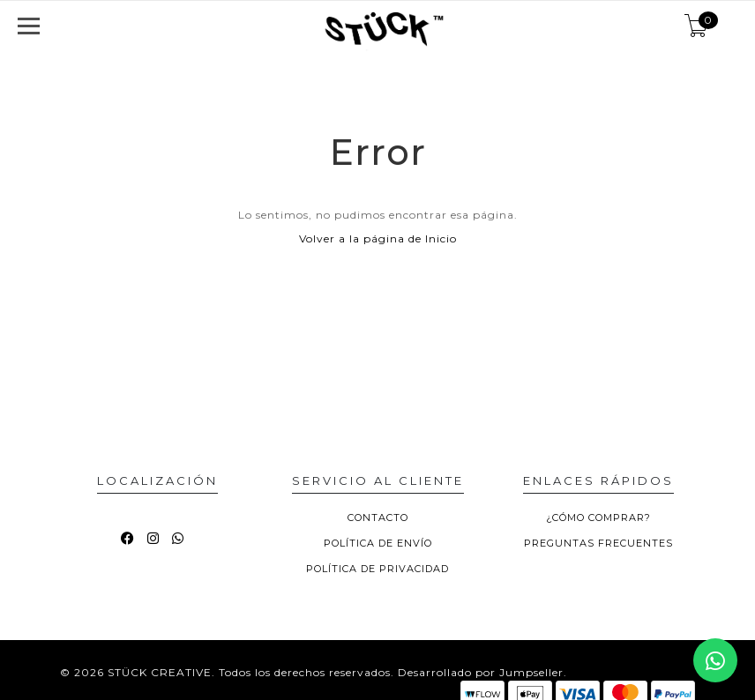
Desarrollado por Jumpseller (481, 672)
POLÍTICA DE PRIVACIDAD (377, 569)
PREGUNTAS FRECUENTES (598, 543)
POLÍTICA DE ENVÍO (378, 543)
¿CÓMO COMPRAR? (598, 518)
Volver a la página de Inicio (378, 238)
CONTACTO (378, 518)
